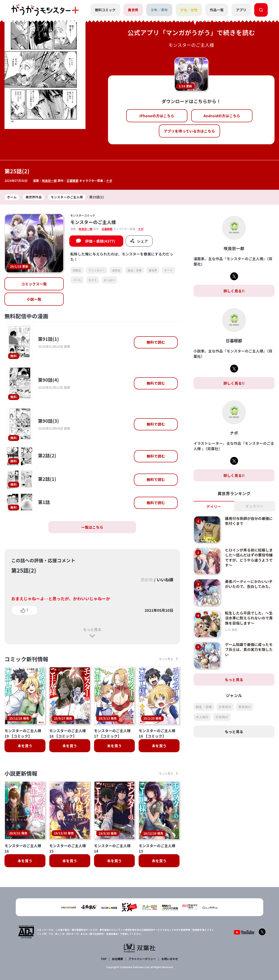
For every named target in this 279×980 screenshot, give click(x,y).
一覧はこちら (92, 527)
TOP (104, 959)
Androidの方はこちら (222, 116)
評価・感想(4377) (100, 241)
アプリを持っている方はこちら (189, 131)
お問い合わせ (170, 959)
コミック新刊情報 (26, 659)
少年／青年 (159, 10)
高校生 (116, 270)
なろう (93, 280)
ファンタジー (97, 270)
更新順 (147, 580)
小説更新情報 (21, 773)
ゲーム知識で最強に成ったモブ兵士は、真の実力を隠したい (249, 649)
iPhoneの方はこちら (157, 116)
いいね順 (165, 580)
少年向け (225, 707)
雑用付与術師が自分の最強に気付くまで (249, 521)
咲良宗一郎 (49, 181)
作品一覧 (217, 10)
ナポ (109, 181)
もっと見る (92, 629)
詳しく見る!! (234, 291)
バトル (77, 280)
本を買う (25, 746)
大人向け (202, 717)
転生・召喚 (135, 270)
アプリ (241, 10)
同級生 (77, 270)
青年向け (245, 707)
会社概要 (118, 959)
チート (168, 270)
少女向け (222, 717)
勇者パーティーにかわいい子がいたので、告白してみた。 (249, 584)
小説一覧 (34, 299)
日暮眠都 (73, 181)
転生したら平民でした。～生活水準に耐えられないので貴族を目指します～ (249, 618)
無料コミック (105, 10)
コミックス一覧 (34, 284)
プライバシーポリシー (142, 959)
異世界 (133, 10)
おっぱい (109, 280)
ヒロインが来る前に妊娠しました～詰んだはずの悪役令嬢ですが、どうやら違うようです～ (249, 557)
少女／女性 (189, 10)
